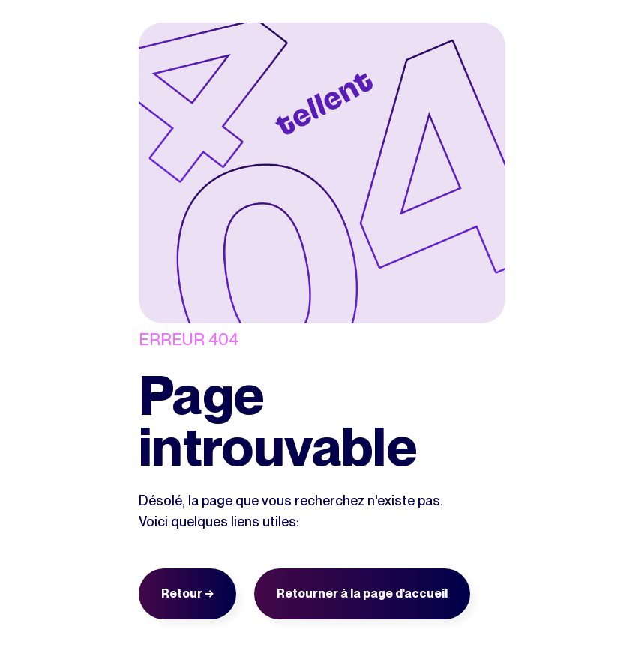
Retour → (187, 594)
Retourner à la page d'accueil (362, 594)
